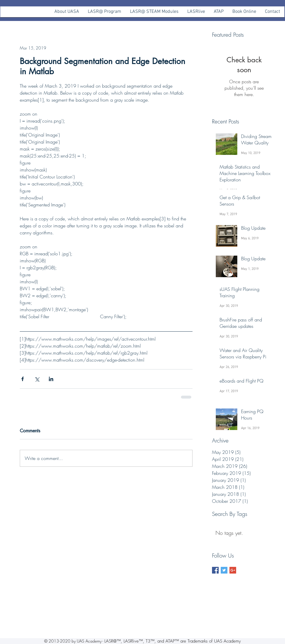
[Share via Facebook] (23, 379)
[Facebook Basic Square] (215, 570)
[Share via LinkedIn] (51, 379)
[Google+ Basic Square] (233, 570)
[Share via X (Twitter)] (37, 379)
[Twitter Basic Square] (224, 570)
